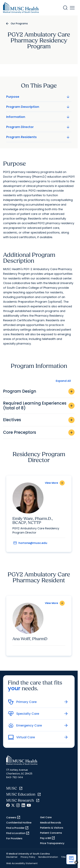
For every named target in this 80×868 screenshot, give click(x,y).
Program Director (38, 127)
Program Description (38, 107)
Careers (13, 817)
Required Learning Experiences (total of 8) (39, 406)
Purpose (38, 97)
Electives (39, 420)
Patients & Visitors (52, 828)
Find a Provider (17, 828)
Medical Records (51, 823)
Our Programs (19, 24)
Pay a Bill (48, 838)
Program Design (39, 391)
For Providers (14, 838)
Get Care (46, 817)
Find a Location (18, 833)
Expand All (63, 381)
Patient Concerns (51, 833)
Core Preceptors (39, 433)
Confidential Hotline (19, 823)
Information (38, 117)
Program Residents (38, 137)
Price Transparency (52, 843)
